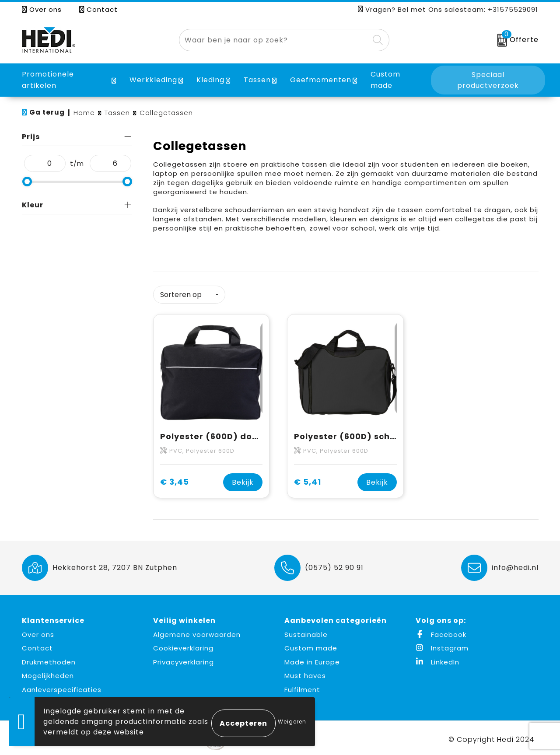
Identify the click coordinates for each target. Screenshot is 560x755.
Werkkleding (153, 80)
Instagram (442, 645)
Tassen (257, 80)
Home (84, 113)
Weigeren (292, 722)
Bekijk (243, 479)
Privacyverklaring (184, 659)
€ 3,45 (175, 479)
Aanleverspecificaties (62, 687)
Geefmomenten (321, 80)
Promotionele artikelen (48, 80)
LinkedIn (437, 659)
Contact (98, 9)
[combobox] (274, 40)
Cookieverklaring (183, 645)
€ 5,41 (308, 479)
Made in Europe (312, 659)
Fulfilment (302, 687)
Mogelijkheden (48, 673)
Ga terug (47, 112)
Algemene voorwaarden (197, 631)
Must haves (305, 673)
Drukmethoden (49, 659)
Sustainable (306, 631)
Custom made (311, 645)
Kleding (210, 80)
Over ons (42, 9)
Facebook (441, 631)
